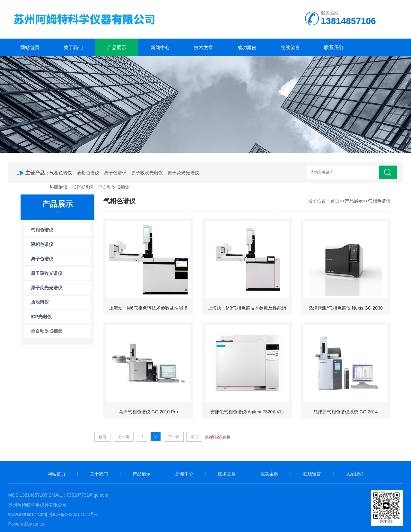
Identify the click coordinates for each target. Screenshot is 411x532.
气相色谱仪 (61, 173)
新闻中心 (160, 47)
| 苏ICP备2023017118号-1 (72, 514)
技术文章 (204, 47)
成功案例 (247, 47)
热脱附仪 (58, 187)
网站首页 (30, 47)
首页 (335, 201)
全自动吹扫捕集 (114, 187)
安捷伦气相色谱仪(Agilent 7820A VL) (247, 412)
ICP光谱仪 (83, 187)
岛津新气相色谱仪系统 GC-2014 (346, 412)
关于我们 (73, 47)
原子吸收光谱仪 (147, 173)
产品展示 (117, 47)
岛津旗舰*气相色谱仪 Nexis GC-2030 (346, 308)
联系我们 (334, 47)
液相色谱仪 (88, 173)
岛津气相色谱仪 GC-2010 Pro (148, 412)
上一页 (124, 437)
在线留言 (290, 47)
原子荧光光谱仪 (183, 173)
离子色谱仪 (115, 173)
